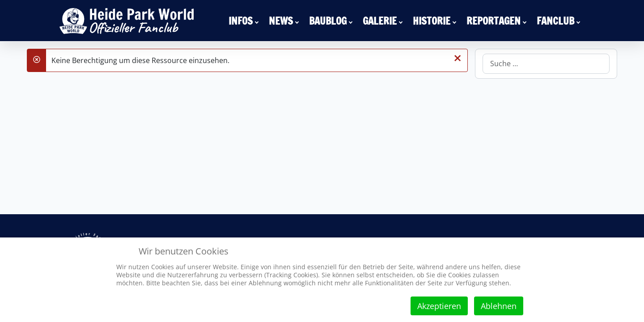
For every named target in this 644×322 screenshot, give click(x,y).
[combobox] (546, 64)
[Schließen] (458, 58)
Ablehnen (499, 306)
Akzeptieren (439, 306)
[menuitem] (245, 21)
